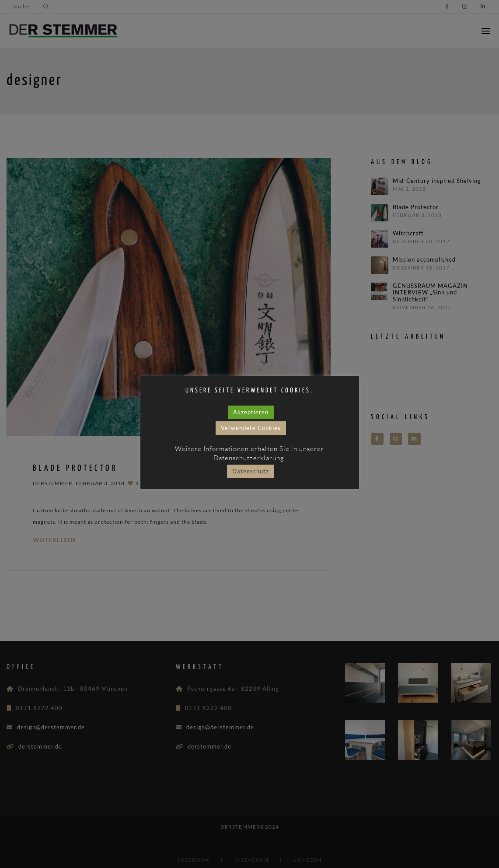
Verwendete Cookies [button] (251, 428)
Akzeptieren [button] (251, 412)
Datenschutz (251, 471)
